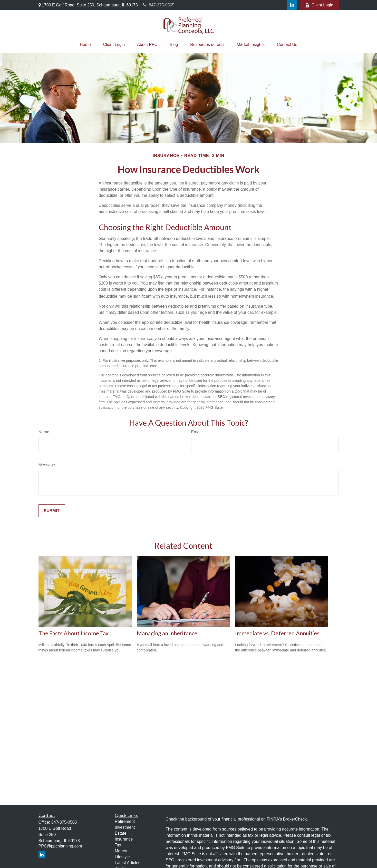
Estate (120, 833)
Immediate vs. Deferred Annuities (277, 633)
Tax (118, 845)
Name (44, 432)
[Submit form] (52, 511)
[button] (85, 45)
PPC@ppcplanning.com (60, 846)
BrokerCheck (295, 819)
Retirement (125, 821)
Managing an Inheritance (167, 633)
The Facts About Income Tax (74, 633)
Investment (125, 827)
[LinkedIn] (292, 5)
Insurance (124, 839)
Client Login (319, 5)
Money (121, 851)
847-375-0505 (159, 5)
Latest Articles (128, 863)
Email (196, 432)
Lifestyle (122, 857)
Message (47, 465)
